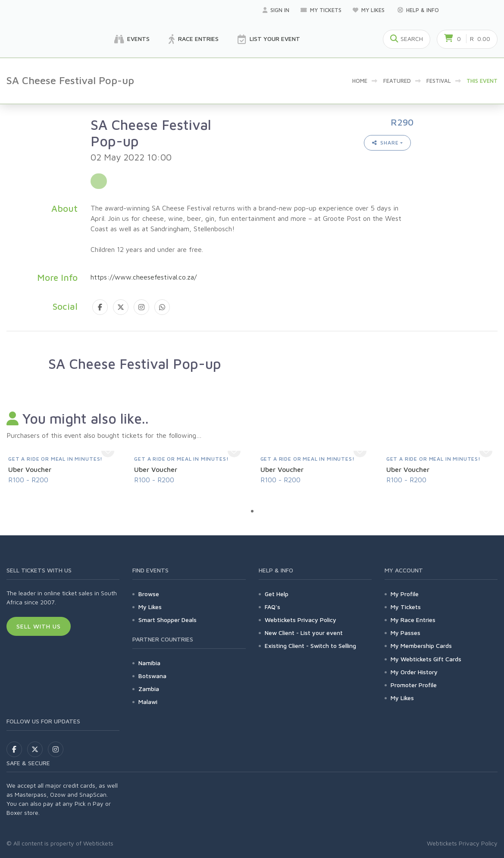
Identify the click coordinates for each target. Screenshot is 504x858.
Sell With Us (39, 626)
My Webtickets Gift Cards (426, 659)
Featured (397, 81)
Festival (439, 81)
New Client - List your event (304, 633)
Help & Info (418, 10)
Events (132, 39)
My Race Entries (413, 620)
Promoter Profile (414, 685)
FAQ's (272, 607)
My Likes (369, 10)
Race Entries (194, 39)
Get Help (277, 594)
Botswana (152, 676)
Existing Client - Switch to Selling (310, 646)
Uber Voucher (30, 469)
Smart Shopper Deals (167, 620)
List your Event (269, 39)
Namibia (149, 663)
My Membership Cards (421, 646)
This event (482, 81)
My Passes (405, 633)
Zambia (149, 689)
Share (385, 143)
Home (360, 81)
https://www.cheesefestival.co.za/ (144, 277)
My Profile (405, 594)
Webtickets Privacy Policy (301, 620)
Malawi (148, 702)
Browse (149, 594)
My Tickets (321, 10)
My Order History (414, 672)
